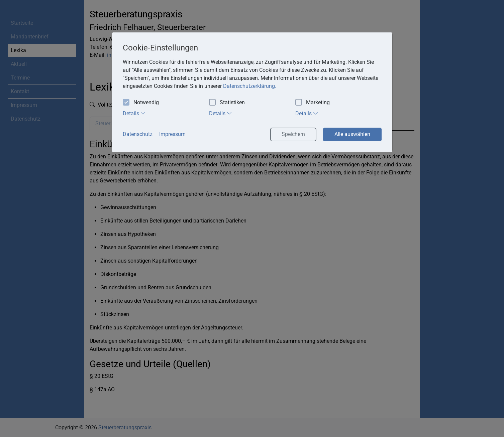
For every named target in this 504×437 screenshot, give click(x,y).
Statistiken (227, 103)
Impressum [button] (172, 134)
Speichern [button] (293, 134)
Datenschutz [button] (138, 134)
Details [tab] (134, 113)
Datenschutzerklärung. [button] (250, 86)
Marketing (313, 103)
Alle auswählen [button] (352, 134)
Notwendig (141, 103)
